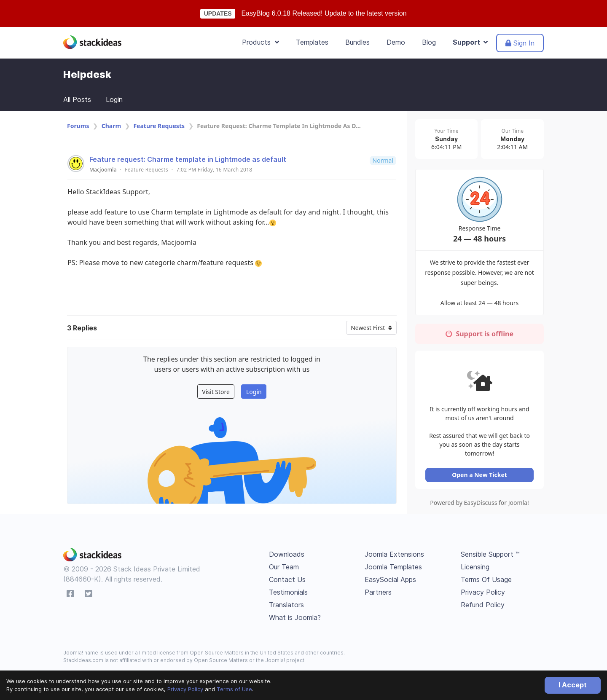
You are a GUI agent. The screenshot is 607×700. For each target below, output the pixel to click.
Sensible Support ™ (490, 556)
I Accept (573, 685)
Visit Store (216, 392)
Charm (111, 126)
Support (470, 42)
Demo (396, 42)
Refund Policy (483, 606)
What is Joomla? (295, 619)
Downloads (287, 556)
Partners (378, 594)
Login (114, 99)
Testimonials (288, 594)
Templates (312, 42)
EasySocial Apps (390, 581)
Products (261, 42)
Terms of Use (234, 689)
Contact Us (287, 581)
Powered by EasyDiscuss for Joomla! (480, 504)
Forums (78, 126)
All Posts (77, 99)
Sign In (520, 43)
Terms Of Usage (486, 581)
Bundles (357, 42)
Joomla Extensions (394, 556)
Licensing (475, 569)
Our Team (284, 569)
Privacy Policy (185, 689)
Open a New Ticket (480, 476)
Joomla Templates (393, 569)
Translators (286, 606)
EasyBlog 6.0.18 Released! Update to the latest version (324, 13)
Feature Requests (159, 126)
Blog (429, 42)
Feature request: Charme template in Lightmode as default (188, 159)
